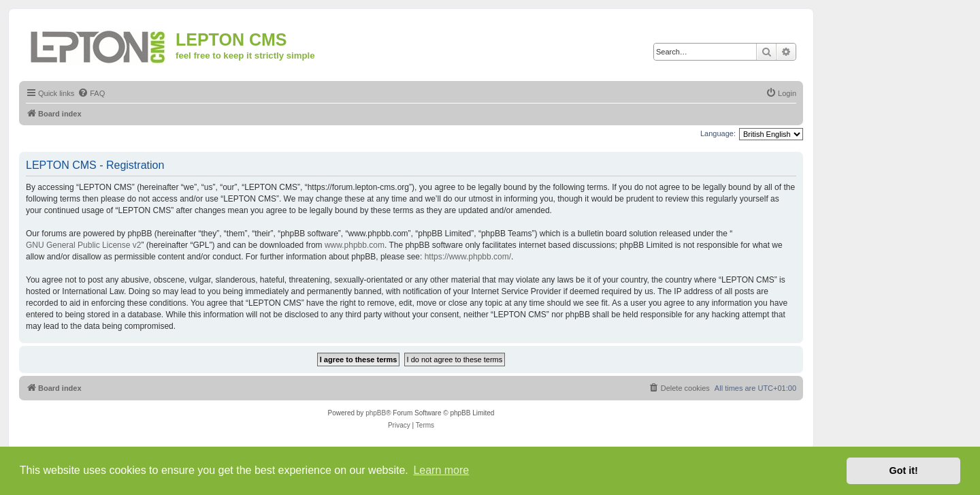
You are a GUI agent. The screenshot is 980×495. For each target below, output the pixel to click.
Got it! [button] (904, 470)
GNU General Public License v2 (83, 245)
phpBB (376, 413)
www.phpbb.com (355, 245)
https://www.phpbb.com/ (468, 257)
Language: (718, 133)
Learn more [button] (441, 470)
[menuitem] (91, 93)
